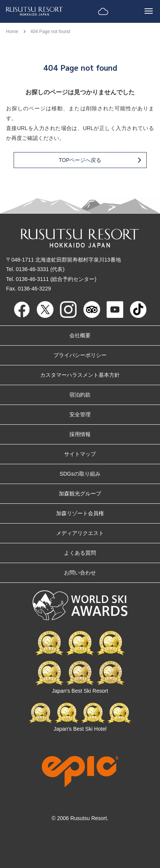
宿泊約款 (80, 395)
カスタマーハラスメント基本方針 (80, 375)
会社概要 (80, 335)
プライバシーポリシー (80, 355)
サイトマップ (80, 454)
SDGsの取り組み (80, 474)
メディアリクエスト (80, 533)
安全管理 (80, 414)
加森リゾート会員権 (80, 513)
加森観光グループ (80, 494)
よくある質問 (80, 553)
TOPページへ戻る (100, 160)
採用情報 (80, 434)
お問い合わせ (80, 573)
